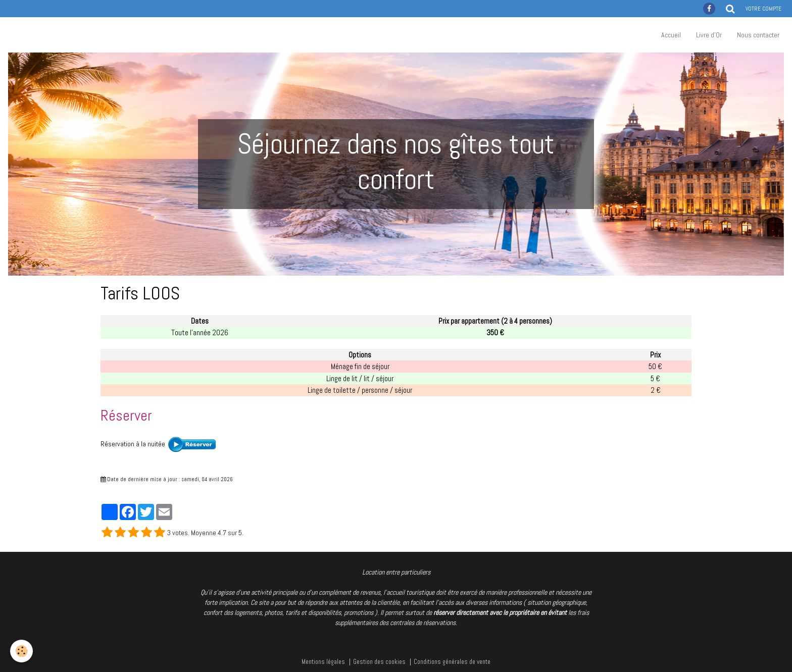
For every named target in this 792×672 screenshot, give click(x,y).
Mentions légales (323, 662)
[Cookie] (21, 651)
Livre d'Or (709, 35)
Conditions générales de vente (452, 662)
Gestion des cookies (379, 662)
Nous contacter (758, 35)
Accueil (671, 35)
